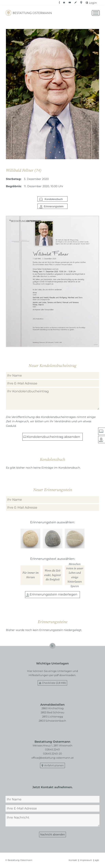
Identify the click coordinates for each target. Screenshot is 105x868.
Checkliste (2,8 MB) (54, 683)
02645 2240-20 (52, 754)
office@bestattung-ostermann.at (52, 758)
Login (93, 3)
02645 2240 (52, 749)
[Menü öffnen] (96, 13)
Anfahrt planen (54, 765)
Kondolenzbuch (54, 199)
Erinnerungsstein (54, 206)
